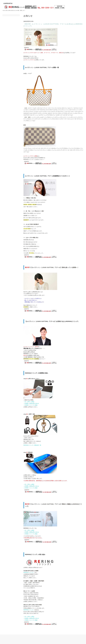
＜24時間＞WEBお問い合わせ (31, 403)
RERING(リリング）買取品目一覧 (32, 445)
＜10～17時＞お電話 (29, 402)
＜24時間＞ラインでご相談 (30, 405)
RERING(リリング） (29, 572)
